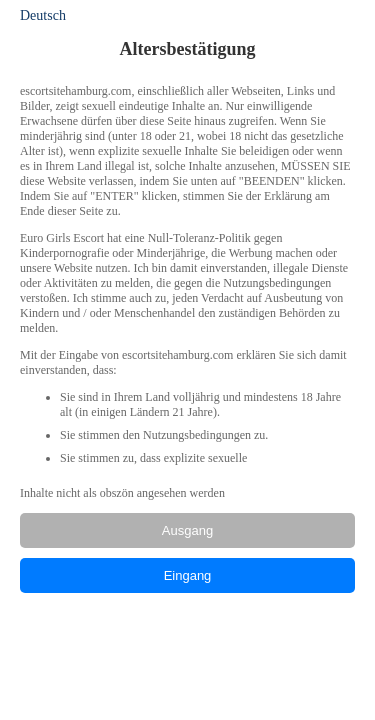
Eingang (188, 575)
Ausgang (187, 530)
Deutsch (43, 15)
